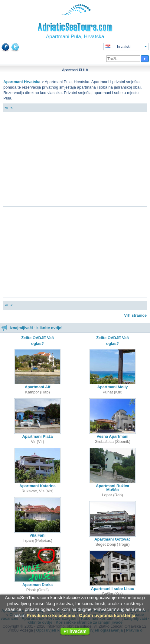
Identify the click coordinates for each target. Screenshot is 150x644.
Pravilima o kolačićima (51, 615)
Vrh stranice (135, 315)
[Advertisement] (75, 161)
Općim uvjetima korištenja (107, 615)
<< (6, 108)
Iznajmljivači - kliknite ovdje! (32, 328)
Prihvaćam (75, 631)
